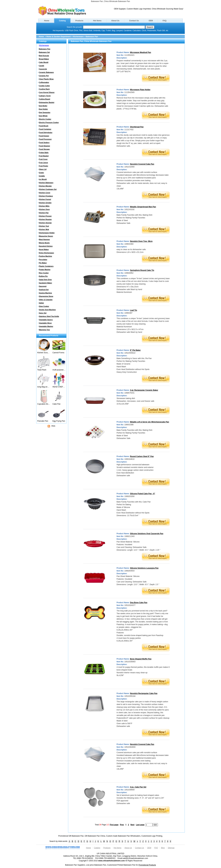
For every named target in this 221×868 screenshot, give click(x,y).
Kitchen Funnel (45, 199)
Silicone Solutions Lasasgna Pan (144, 568)
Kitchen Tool (44, 226)
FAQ (165, 21)
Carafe (42, 66)
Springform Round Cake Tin (142, 270)
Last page (140, 825)
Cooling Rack (44, 89)
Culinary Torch (45, 96)
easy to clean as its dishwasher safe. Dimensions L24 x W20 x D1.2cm (131, 251)
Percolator (43, 260)
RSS (51, 426)
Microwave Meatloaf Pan (141, 52)
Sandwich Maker (45, 283)
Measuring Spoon (46, 236)
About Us (115, 21)
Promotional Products (147, 865)
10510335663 (130, 662)
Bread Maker (44, 59)
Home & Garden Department (59, 37)
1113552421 (129, 55)
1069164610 (129, 459)
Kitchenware (78, 37)
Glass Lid (43, 169)
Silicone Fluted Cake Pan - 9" (143, 494)
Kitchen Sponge (45, 223)
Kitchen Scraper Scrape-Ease (44, 353)
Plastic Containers (46, 266)
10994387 (128, 313)
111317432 (129, 130)
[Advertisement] (51, 447)
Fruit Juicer (44, 163)
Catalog (62, 21)
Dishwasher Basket (47, 102)
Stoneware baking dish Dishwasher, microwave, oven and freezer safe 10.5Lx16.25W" (135, 401)
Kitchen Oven (44, 209)
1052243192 (129, 210)
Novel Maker (44, 249)
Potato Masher (45, 270)
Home (47, 21)
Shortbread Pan (137, 127)
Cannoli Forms (58, 353)
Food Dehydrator (46, 132)
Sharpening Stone (46, 296)
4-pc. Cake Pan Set (138, 787)
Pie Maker (43, 263)
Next (132, 825)
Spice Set (43, 313)
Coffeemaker (44, 82)
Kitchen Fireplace (46, 196)
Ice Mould (43, 179)
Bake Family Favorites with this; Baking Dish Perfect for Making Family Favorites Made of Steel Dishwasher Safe (134, 219)
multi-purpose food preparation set (59, 370)
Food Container (45, 129)
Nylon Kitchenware (46, 253)
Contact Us (134, 21)
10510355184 (130, 696)
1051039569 (129, 790)
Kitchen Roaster (45, 219)
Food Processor (45, 139)
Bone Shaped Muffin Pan (141, 659)
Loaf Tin (134, 310)
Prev (122, 825)
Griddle (42, 176)
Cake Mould (44, 62)
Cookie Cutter (44, 86)
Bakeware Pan (92, 37)
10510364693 (130, 747)
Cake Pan (56, 404)
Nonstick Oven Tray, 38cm (141, 241)
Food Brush (44, 126)
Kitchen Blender (45, 186)
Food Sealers (44, 143)
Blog (163, 848)
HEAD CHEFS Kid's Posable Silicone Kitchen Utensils (59, 387)
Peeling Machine (45, 256)
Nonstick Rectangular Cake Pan (144, 693)
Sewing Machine (45, 293)
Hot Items (97, 21)
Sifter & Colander (46, 300)
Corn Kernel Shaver (47, 92)
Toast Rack (42, 370)
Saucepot (43, 286)
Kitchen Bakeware (46, 183)
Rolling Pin (43, 276)
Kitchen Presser (45, 216)
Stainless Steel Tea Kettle (49, 316)
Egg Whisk (43, 116)
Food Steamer (44, 146)
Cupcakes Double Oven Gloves (44, 404)
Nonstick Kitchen (46, 246)
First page (114, 825)
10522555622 (130, 353)
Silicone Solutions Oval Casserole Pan (147, 534)
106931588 (129, 425)
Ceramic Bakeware (46, 72)
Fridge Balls (44, 153)
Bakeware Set (44, 52)
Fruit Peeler (44, 166)
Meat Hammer (44, 239)
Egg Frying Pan (59, 421)
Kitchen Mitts (44, 206)
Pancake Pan (43, 421)
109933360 (129, 244)
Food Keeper (44, 136)
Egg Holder (43, 109)
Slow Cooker (44, 306)
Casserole (43, 69)
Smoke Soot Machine (47, 310)
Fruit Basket (44, 156)
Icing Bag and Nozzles (44, 387)
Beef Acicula (44, 56)
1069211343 (129, 536)
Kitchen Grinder (45, 203)
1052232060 (129, 167)
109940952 (129, 273)
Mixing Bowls (44, 243)
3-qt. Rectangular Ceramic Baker (144, 390)
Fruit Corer (43, 159)
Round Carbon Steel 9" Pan (142, 456)
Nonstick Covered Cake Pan (142, 164)
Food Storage (44, 149)
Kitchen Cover (45, 193)
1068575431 (129, 393)
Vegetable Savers (46, 320)
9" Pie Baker (135, 350)
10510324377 (130, 605)
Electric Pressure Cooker (49, 122)
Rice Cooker (44, 273)
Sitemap (171, 848)
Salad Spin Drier (45, 280)
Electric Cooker (45, 119)
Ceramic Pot (44, 76)
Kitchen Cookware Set (48, 189)
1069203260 (129, 496)
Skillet (41, 303)
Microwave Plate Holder (140, 90)
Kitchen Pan (44, 213)
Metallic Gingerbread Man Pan (143, 207)
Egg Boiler (43, 106)
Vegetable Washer (46, 326)
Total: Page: (102, 825)
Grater (41, 173)
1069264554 (129, 571)
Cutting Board (44, 99)
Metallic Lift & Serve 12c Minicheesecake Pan (150, 422)
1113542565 (129, 92)
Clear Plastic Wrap (46, 79)
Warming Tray (44, 330)
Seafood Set (44, 290)
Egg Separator (45, 112)
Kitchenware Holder (47, 233)
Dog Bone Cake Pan (139, 603)
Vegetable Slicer (45, 323)
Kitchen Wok (44, 229)
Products (79, 21)
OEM (151, 21)
